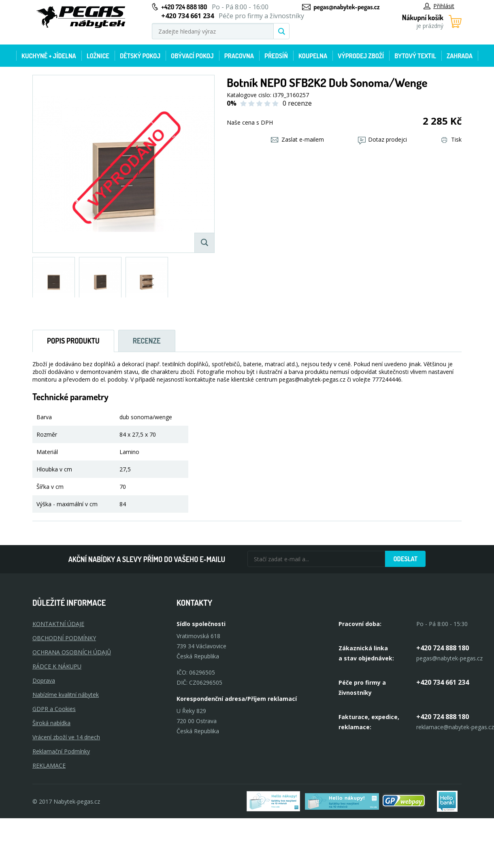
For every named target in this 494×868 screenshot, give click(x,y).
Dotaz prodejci (382, 139)
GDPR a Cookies (54, 709)
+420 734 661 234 (443, 682)
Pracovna (239, 56)
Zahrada (460, 56)
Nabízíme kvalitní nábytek (66, 695)
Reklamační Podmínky (61, 751)
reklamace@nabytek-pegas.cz (455, 727)
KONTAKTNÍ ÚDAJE (58, 624)
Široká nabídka (51, 723)
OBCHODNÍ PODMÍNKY (64, 638)
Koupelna (313, 56)
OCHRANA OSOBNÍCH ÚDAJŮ (72, 652)
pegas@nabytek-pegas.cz (346, 7)
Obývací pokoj (192, 56)
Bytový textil (415, 56)
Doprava (44, 680)
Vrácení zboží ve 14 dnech (66, 737)
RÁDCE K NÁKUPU (57, 666)
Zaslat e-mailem (297, 139)
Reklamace (49, 765)
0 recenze (297, 103)
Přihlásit (439, 6)
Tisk (451, 139)
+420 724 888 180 (184, 7)
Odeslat (405, 559)
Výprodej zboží (361, 56)
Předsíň (276, 56)
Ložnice (98, 56)
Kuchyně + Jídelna (49, 56)
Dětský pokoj (140, 56)
